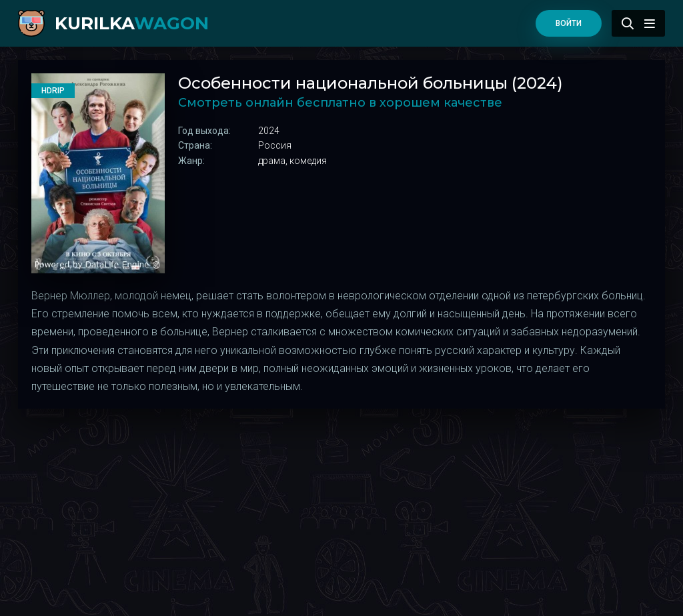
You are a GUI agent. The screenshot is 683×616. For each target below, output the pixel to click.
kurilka (132, 23)
